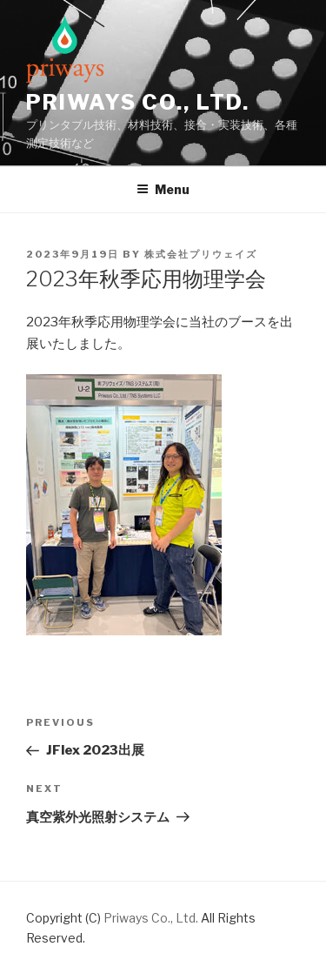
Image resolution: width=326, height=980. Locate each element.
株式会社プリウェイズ (201, 254)
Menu (163, 189)
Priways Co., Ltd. (138, 102)
